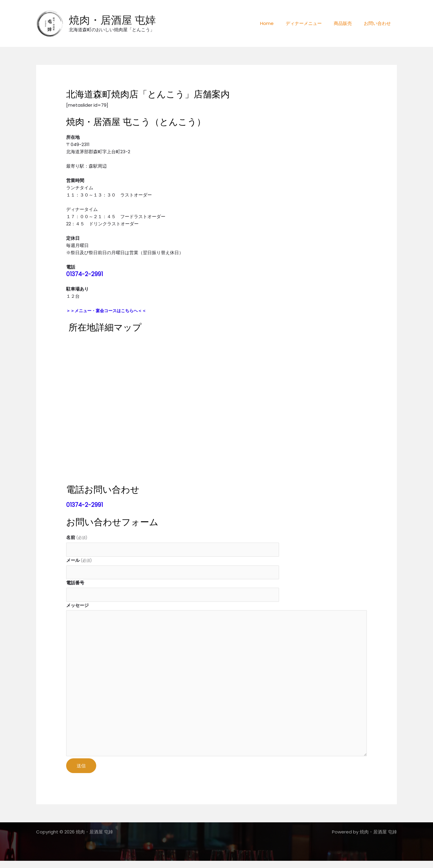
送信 (81, 773)
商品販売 (347, 23)
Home (277, 23)
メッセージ (77, 607)
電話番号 (75, 584)
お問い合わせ (379, 23)
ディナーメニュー (311, 23)
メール (79, 560)
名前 (77, 537)
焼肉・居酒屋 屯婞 (112, 20)
